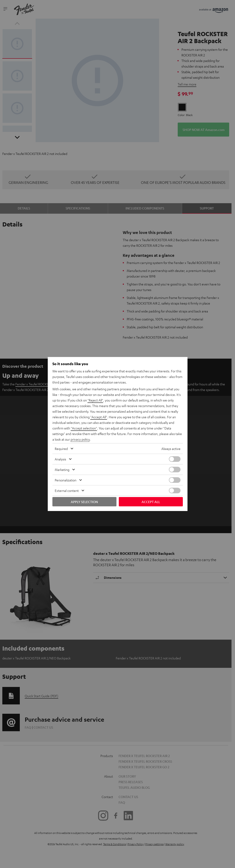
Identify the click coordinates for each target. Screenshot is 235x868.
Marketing (62, 470)
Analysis (60, 459)
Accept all (151, 502)
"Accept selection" (84, 428)
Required (61, 449)
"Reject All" (95, 400)
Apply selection (84, 502)
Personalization (66, 480)
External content (67, 491)
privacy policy (80, 439)
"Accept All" (99, 417)
